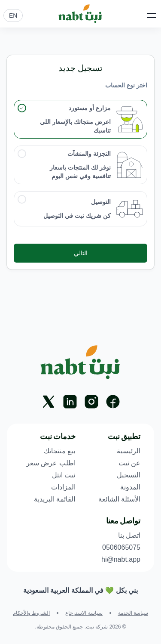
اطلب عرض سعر (51, 463)
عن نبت (129, 463)
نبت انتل (64, 475)
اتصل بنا (129, 535)
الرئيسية (129, 451)
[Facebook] (113, 402)
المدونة (130, 487)
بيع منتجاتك (59, 451)
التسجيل (129, 475)
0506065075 (121, 547)
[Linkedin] (70, 402)
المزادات (63, 487)
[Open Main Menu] (152, 15)
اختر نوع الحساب (126, 85)
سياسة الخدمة (133, 613)
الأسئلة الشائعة (119, 499)
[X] (49, 402)
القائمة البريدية (55, 499)
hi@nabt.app (121, 559)
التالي (81, 253)
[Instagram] (91, 402)
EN (13, 15)
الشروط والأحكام (31, 613)
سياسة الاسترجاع (84, 613)
